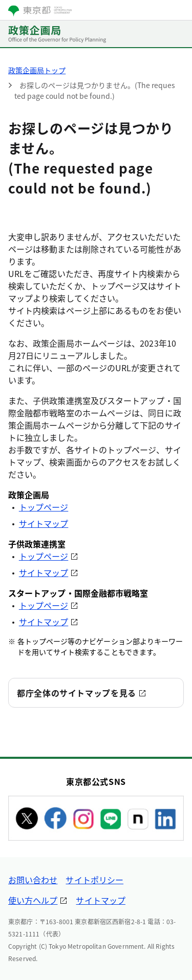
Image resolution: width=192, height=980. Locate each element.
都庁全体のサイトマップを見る (77, 693)
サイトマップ (44, 523)
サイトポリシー (94, 880)
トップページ (44, 507)
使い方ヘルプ (33, 900)
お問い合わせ (33, 880)
